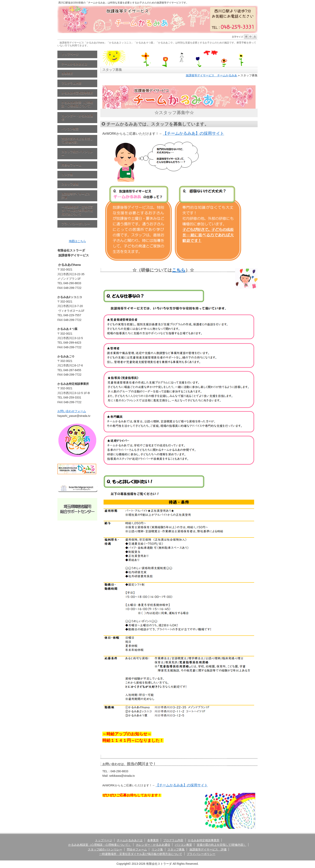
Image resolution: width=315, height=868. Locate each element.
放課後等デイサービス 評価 (77, 196)
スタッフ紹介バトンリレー (77, 153)
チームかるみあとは (74, 64)
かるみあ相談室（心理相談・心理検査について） (77, 104)
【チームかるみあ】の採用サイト (193, 133)
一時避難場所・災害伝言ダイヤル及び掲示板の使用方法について (77, 211)
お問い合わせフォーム (72, 411)
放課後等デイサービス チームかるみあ (211, 75)
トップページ (70, 54)
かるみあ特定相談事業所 (77, 93)
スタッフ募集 (70, 184)
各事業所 (67, 73)
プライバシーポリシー (76, 224)
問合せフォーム (71, 165)
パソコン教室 (70, 129)
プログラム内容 (71, 83)
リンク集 (67, 175)
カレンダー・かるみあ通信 (77, 117)
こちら (179, 270)
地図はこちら (77, 241)
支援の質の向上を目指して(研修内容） (77, 140)
